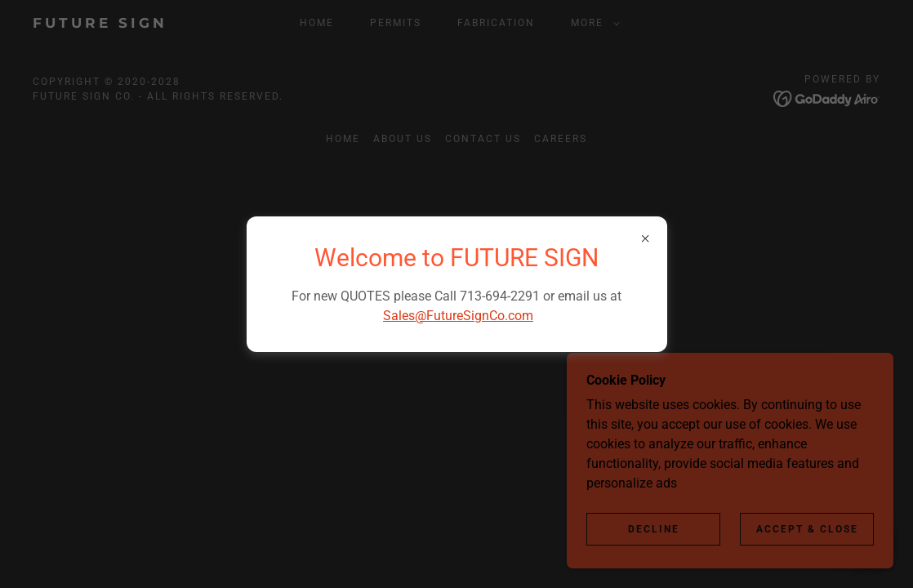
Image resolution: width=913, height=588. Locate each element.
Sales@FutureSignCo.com (458, 316)
